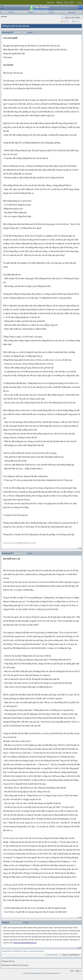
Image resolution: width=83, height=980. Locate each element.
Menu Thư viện (65, 2)
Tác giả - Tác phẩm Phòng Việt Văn (34, 951)
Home (50, 2)
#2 (78, 917)
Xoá (79, 2)
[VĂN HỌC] (18, 951)
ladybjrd (6, 922)
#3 (78, 948)
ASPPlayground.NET (36, 973)
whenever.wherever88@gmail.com (25, 943)
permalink (30, 32)
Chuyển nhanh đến (51, 955)
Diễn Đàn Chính (7, 951)
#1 (78, 548)
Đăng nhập (72, 12)
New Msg (11, 12)
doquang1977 (8, 32)
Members (31, 12)
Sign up (52, 12)
